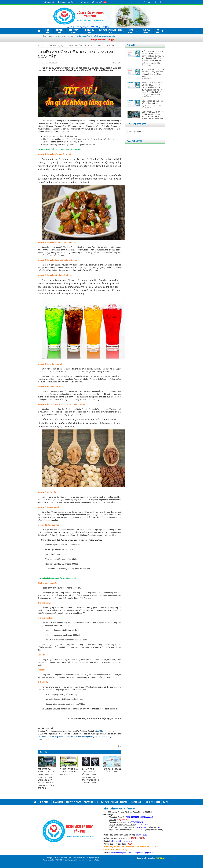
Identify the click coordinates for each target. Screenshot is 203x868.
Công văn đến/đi (146, 31)
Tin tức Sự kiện (90, 31)
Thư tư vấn (99, 2)
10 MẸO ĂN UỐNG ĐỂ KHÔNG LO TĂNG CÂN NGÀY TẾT (91, 46)
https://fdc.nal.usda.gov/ (104, 731)
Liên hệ (85, 2)
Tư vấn (158, 31)
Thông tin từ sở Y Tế (100, 40)
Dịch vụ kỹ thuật (74, 31)
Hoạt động (131, 31)
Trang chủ (49, 2)
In (120, 746)
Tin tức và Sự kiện (57, 46)
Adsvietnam (160, 858)
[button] (164, 31)
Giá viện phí (59, 31)
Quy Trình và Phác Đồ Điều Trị (110, 31)
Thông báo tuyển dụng (67, 2)
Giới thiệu (47, 31)
